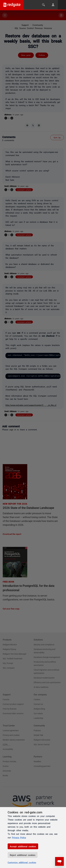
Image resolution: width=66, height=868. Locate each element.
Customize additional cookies (22, 862)
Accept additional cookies (23, 846)
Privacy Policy (19, 837)
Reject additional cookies (23, 855)
